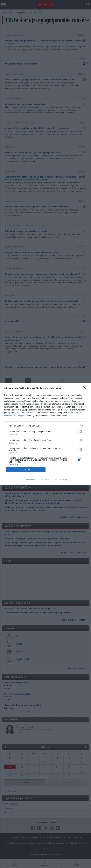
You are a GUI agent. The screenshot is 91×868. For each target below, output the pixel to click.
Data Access (45, 480)
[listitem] (46, 426)
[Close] (86, 389)
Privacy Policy (61, 480)
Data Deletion (30, 480)
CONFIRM (26, 470)
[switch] (80, 431)
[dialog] (46, 434)
